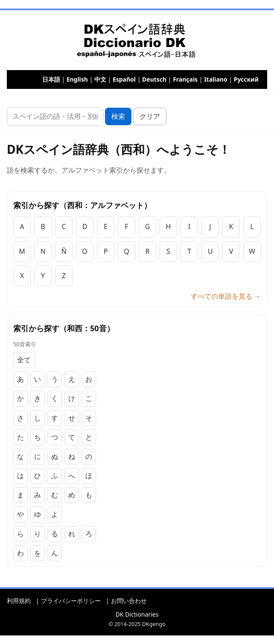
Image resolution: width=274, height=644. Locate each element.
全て (24, 360)
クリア (150, 116)
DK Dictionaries (137, 614)
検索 (118, 116)
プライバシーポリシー (71, 601)
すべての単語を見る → (226, 296)
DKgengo (154, 624)
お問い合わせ (129, 601)
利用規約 (19, 601)
